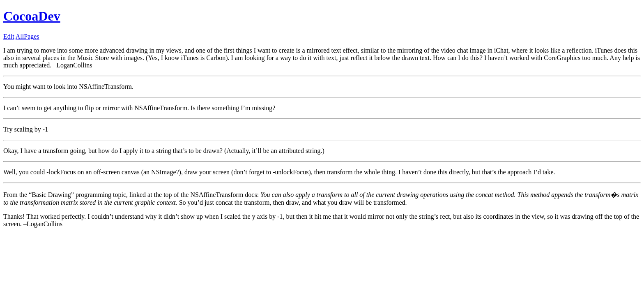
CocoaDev (32, 16)
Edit (9, 36)
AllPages (28, 36)
